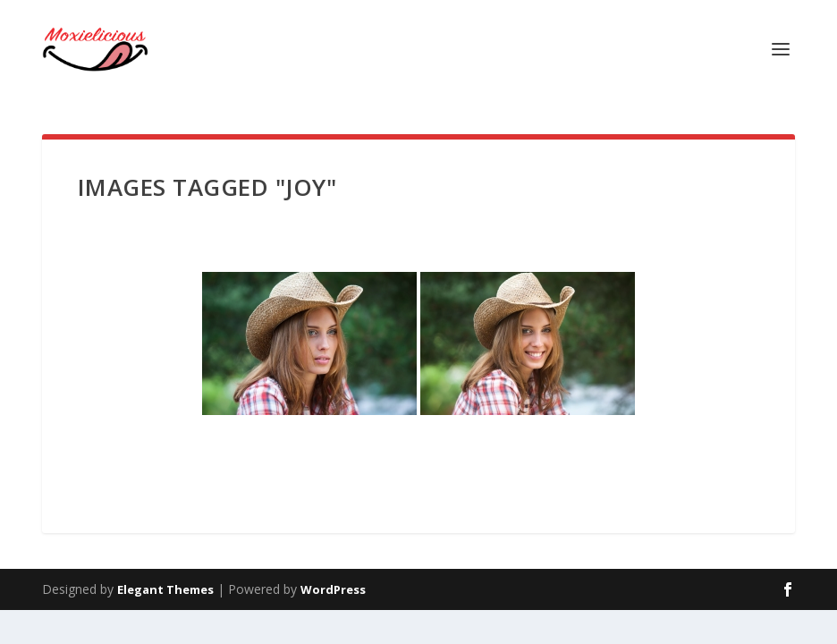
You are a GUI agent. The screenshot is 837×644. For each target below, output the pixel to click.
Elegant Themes (165, 589)
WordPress (333, 589)
